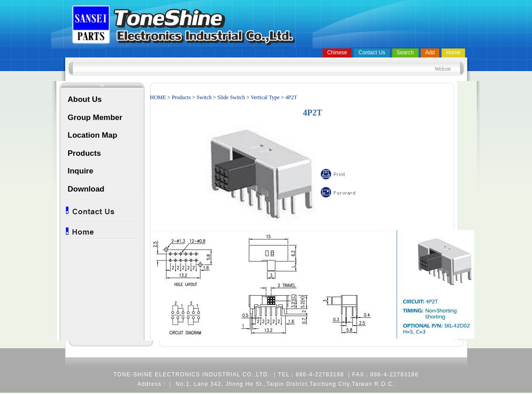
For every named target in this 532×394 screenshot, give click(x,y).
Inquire (81, 171)
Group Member (95, 118)
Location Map (93, 135)
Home (453, 53)
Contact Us (372, 53)
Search (405, 53)
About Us (85, 99)
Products (85, 153)
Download (86, 189)
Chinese (337, 53)
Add (430, 53)
